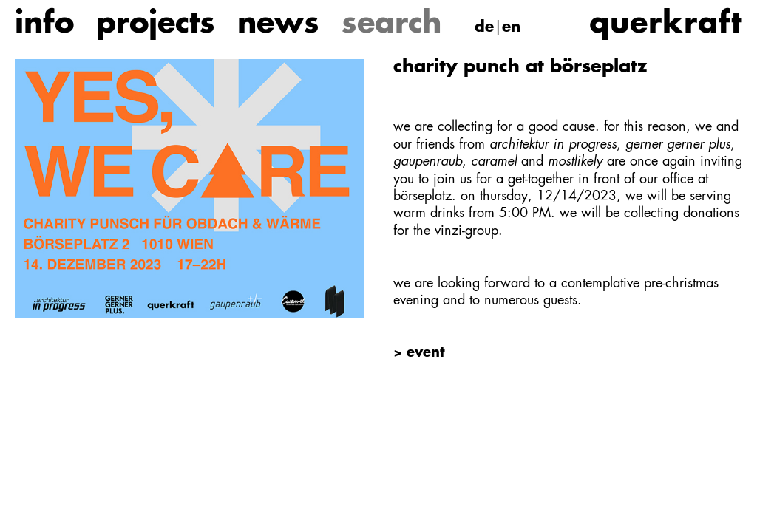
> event (419, 353)
